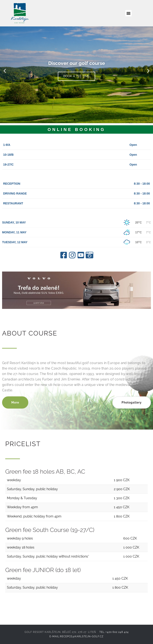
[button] (128, 13)
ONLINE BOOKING (76, 129)
